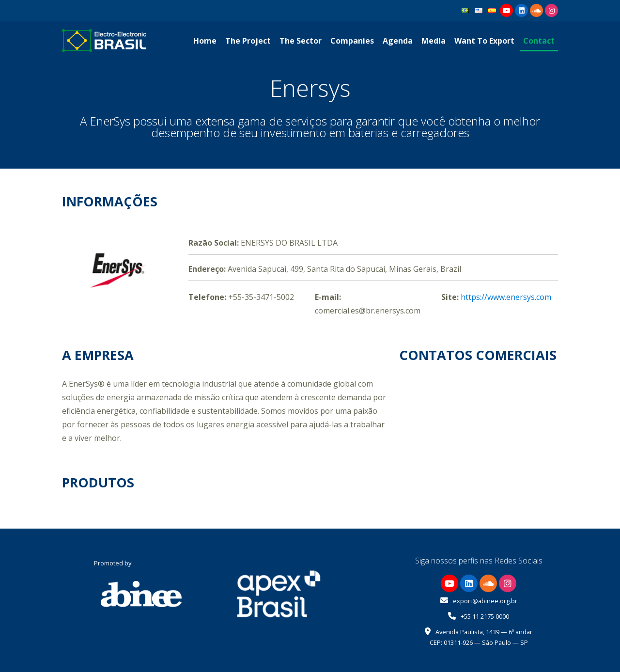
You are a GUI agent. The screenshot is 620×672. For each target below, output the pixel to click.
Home (205, 41)
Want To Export (484, 41)
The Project (248, 41)
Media (434, 41)
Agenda (398, 41)
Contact (539, 41)
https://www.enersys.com (506, 297)
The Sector (301, 41)
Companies (352, 41)
